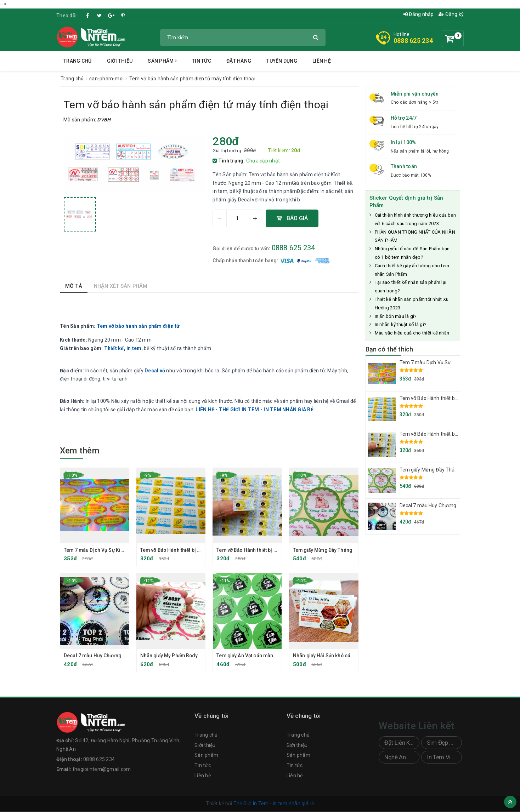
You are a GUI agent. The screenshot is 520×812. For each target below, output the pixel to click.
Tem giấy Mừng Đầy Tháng (324, 550)
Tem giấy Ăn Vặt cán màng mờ (252, 656)
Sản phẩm (162, 61)
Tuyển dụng (282, 61)
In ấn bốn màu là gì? (396, 316)
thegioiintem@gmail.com (102, 770)
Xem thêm (80, 451)
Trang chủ (77, 61)
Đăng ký (451, 14)
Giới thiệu (120, 61)
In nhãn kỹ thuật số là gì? (401, 324)
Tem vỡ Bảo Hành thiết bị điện (251, 550)
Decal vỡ (155, 371)
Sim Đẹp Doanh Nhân (444, 743)
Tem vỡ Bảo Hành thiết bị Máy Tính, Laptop (189, 550)
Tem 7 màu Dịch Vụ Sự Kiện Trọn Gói (106, 550)
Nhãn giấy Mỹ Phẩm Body (170, 656)
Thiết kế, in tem (123, 348)
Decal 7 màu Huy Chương (93, 656)
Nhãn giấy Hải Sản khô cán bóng (331, 656)
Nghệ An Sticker (402, 758)
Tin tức (202, 61)
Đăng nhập (419, 14)
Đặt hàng (239, 61)
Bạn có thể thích (389, 349)
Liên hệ (322, 61)
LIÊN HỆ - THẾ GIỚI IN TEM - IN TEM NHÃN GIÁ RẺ (255, 410)
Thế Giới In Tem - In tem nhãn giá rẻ (274, 804)
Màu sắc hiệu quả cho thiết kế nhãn (412, 333)
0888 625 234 (413, 41)
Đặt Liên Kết (400, 743)
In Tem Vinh (442, 758)
